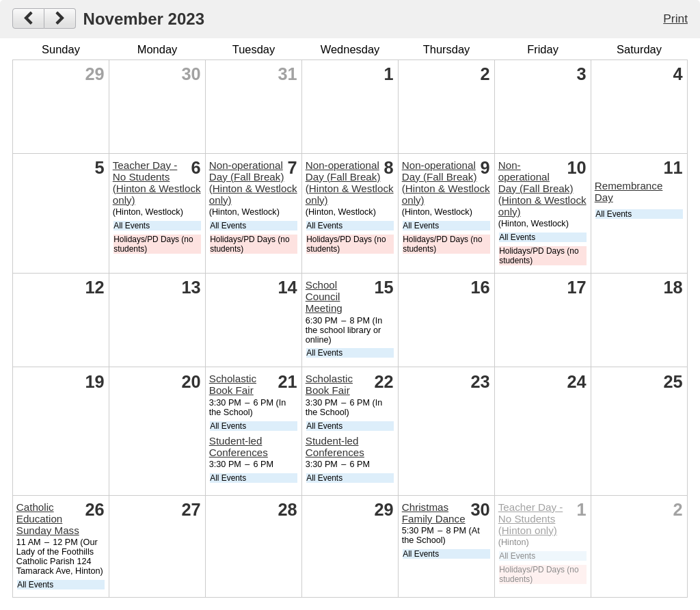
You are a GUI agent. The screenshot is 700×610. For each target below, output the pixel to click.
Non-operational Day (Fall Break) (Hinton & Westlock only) (253, 183)
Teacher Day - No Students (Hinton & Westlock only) (157, 183)
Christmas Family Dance (434, 513)
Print (675, 18)
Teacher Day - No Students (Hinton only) (531, 519)
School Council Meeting (324, 296)
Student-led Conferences (239, 447)
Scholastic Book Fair (233, 384)
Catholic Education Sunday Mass (48, 519)
